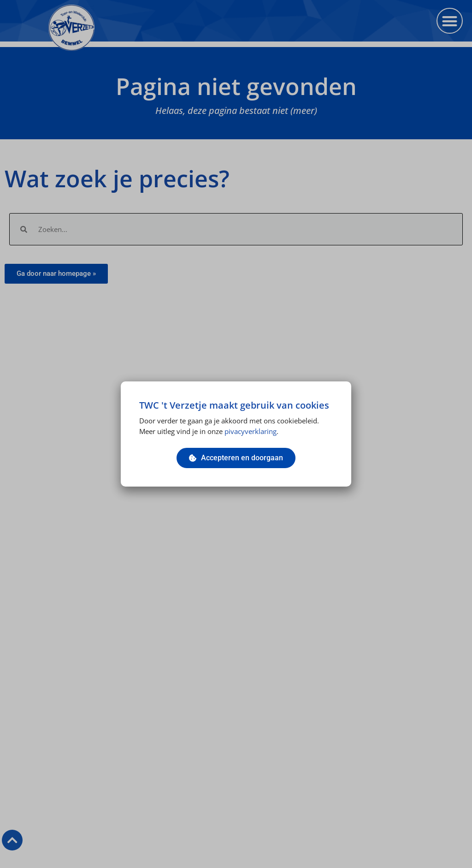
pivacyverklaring (251, 431)
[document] (236, 434)
